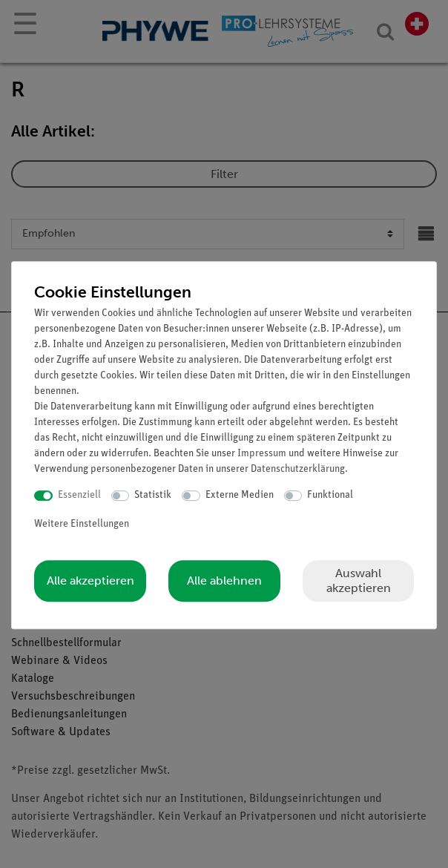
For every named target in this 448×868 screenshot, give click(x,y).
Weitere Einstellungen (82, 524)
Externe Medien (240, 495)
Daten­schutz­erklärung (298, 469)
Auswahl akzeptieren (359, 581)
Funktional (330, 495)
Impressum (262, 454)
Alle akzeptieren (90, 581)
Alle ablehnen (224, 581)
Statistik (153, 495)
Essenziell (79, 495)
